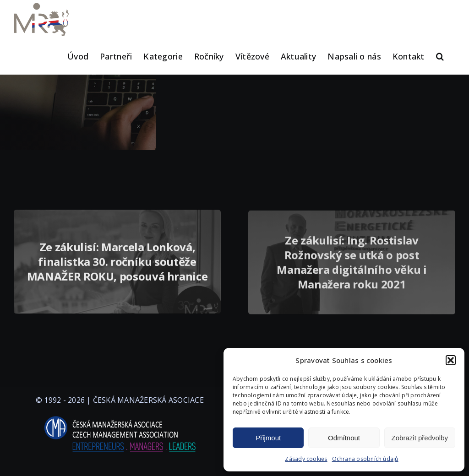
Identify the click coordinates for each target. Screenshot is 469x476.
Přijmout (268, 438)
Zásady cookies (306, 459)
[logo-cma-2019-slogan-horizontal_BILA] (120, 416)
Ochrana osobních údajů (365, 459)
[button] (451, 360)
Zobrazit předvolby (420, 438)
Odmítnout (344, 438)
